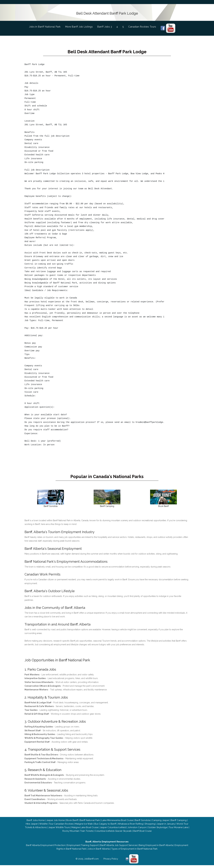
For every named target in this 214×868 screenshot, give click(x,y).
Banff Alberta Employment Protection (46, 848)
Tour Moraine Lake (178, 830)
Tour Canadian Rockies (61, 827)
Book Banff (72, 823)
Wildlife (43, 827)
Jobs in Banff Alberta (99, 852)
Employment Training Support (83, 848)
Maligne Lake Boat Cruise (85, 830)
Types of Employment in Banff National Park (134, 852)
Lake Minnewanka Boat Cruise (117, 823)
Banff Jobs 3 (105, 26)
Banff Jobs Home (36, 823)
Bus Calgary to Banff (105, 827)
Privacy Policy (111, 861)
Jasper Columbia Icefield (113, 830)
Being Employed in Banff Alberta (156, 848)
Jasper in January (166, 827)
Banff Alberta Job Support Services (119, 848)
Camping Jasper (160, 823)
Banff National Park (90, 823)
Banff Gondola (143, 823)
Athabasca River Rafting (130, 827)
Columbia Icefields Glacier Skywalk (113, 834)
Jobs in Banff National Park (47, 26)
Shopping (150, 827)
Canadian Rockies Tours (142, 26)
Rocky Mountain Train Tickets (78, 834)
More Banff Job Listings (79, 26)
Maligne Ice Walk (84, 827)
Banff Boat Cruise (142, 834)
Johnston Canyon (137, 830)
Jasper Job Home (55, 823)
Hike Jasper (32, 827)
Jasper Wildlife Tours (59, 830)
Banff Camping (179, 823)
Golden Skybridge (158, 830)
